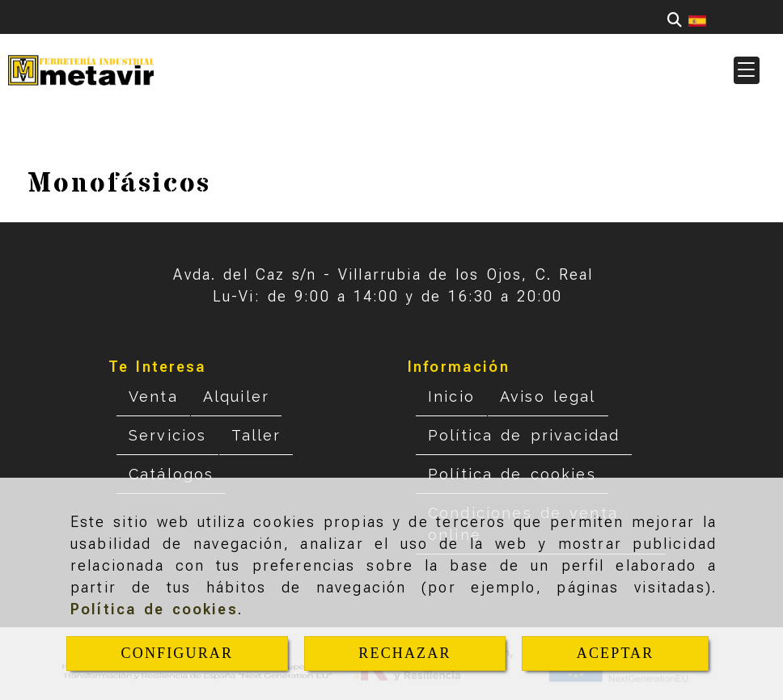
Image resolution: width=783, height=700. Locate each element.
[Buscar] (675, 20)
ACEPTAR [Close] (616, 653)
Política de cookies (154, 609)
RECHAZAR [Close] (404, 653)
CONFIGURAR (178, 653)
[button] (747, 70)
